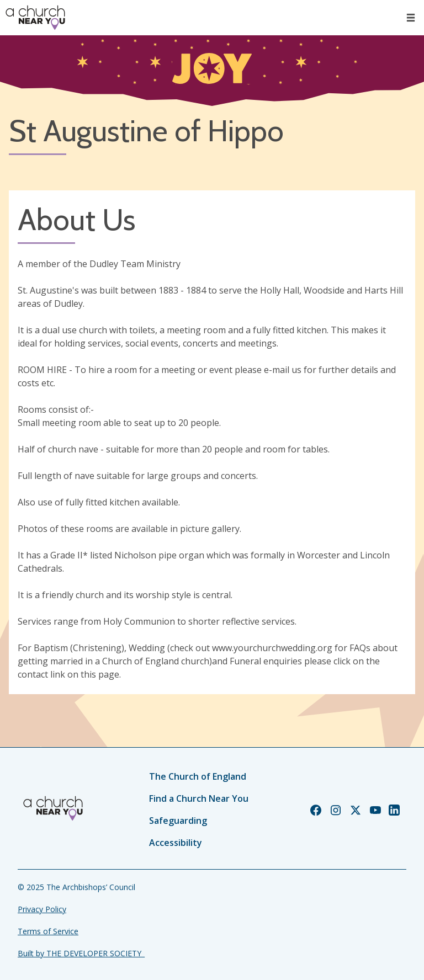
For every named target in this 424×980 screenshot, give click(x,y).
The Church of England (198, 776)
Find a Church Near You (199, 798)
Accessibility (176, 843)
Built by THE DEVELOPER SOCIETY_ (81, 953)
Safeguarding (178, 821)
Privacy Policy (42, 909)
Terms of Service (48, 931)
